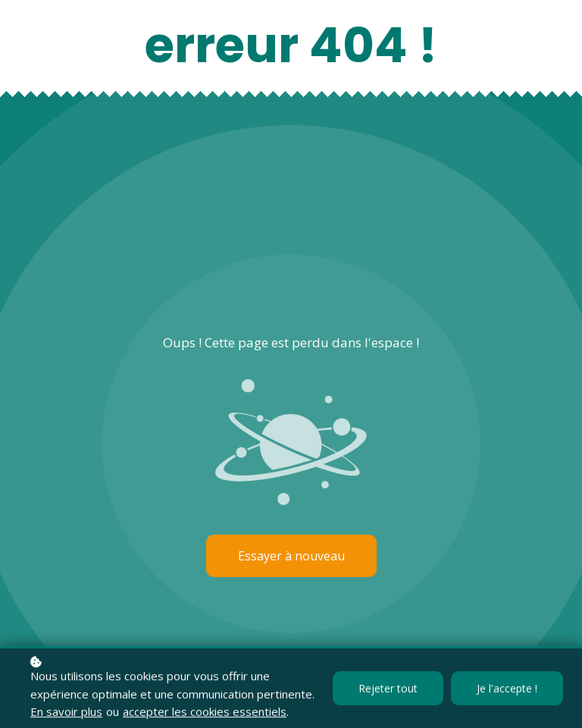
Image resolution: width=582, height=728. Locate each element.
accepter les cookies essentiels (205, 713)
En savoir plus (66, 713)
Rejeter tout (388, 690)
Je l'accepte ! (507, 690)
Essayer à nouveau (291, 556)
